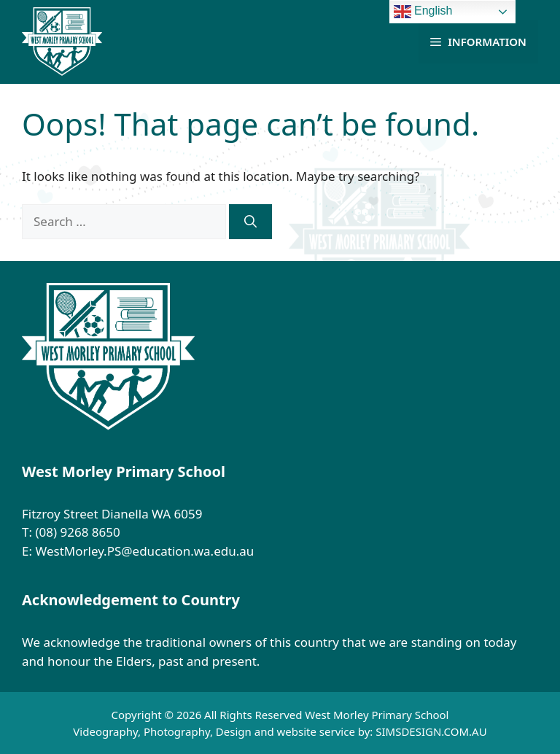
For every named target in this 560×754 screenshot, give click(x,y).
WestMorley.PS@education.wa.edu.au (146, 551)
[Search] (250, 222)
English (423, 12)
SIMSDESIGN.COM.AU (431, 731)
